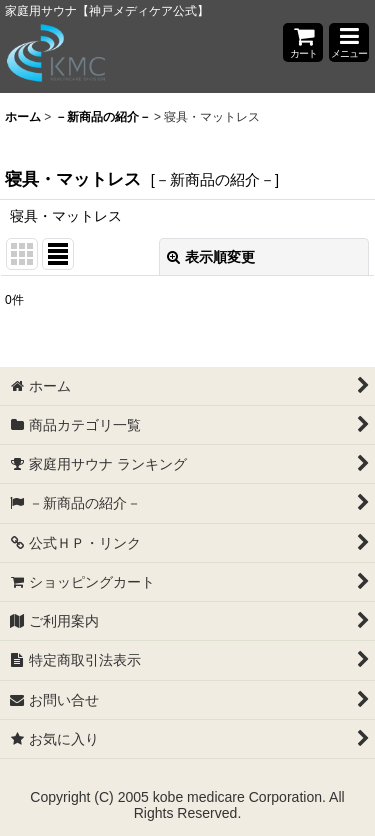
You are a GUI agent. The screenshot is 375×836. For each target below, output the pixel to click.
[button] (349, 42)
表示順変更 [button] (211, 257)
